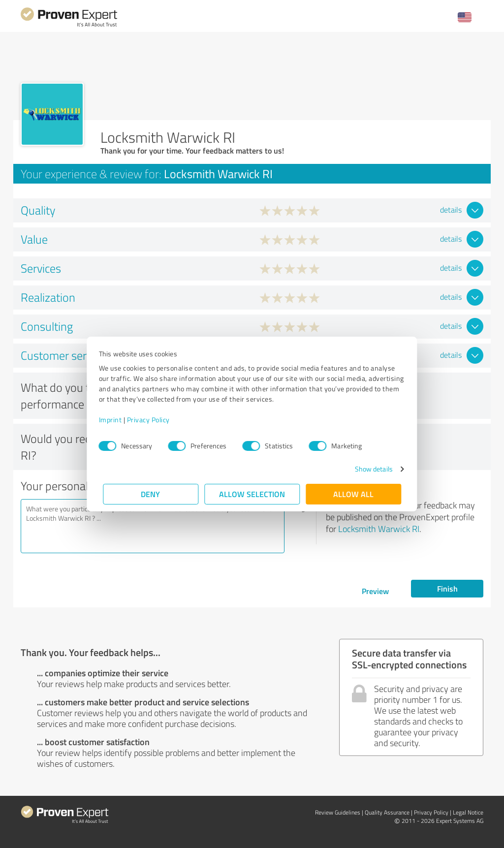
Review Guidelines (338, 812)
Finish (447, 588)
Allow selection (252, 494)
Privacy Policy (152, 420)
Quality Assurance (387, 812)
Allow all (353, 494)
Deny (151, 494)
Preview (375, 591)
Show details (369, 469)
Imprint (114, 420)
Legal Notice (468, 812)
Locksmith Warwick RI (379, 529)
